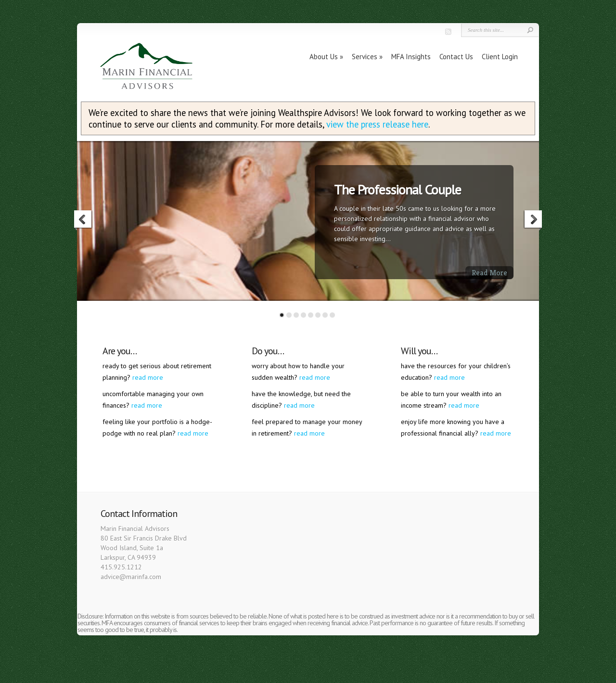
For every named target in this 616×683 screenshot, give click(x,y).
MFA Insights (411, 57)
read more (148, 377)
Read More (489, 273)
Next (533, 220)
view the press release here (377, 124)
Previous (83, 220)
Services (365, 57)
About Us (324, 57)
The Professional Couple (398, 189)
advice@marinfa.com (131, 577)
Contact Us (456, 57)
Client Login (500, 57)
